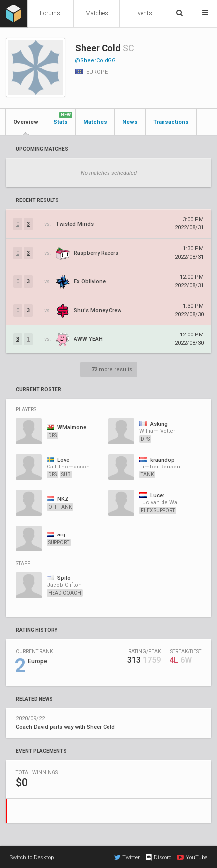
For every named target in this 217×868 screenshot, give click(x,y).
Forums (50, 13)
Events (143, 13)
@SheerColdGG (95, 60)
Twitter (127, 857)
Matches (97, 13)
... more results (109, 369)
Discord (158, 857)
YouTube (192, 857)
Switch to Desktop (32, 857)
